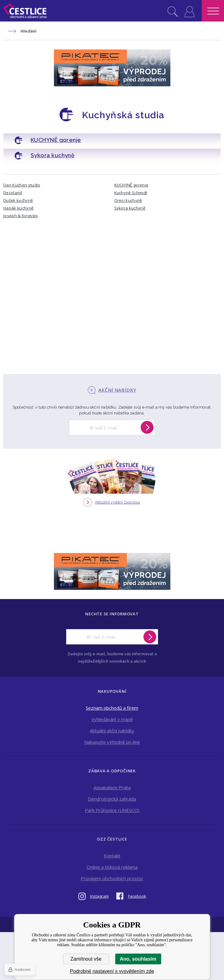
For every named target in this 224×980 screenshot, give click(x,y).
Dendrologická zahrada (112, 799)
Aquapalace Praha (112, 787)
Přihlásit (190, 11)
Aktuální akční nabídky (112, 731)
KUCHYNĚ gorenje (131, 185)
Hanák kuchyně (18, 208)
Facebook (137, 896)
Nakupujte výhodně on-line (112, 742)
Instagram (99, 896)
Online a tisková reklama (112, 867)
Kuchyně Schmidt (131, 193)
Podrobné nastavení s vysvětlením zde (112, 971)
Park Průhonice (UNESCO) (112, 810)
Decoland (13, 193)
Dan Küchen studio (22, 185)
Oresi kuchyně (128, 200)
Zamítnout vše (86, 959)
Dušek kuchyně (18, 200)
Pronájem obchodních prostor (112, 878)
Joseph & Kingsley (21, 216)
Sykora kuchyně (130, 208)
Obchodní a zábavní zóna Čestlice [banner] (25, 11)
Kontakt (112, 856)
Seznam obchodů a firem (112, 708)
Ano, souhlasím (138, 959)
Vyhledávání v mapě (112, 719)
